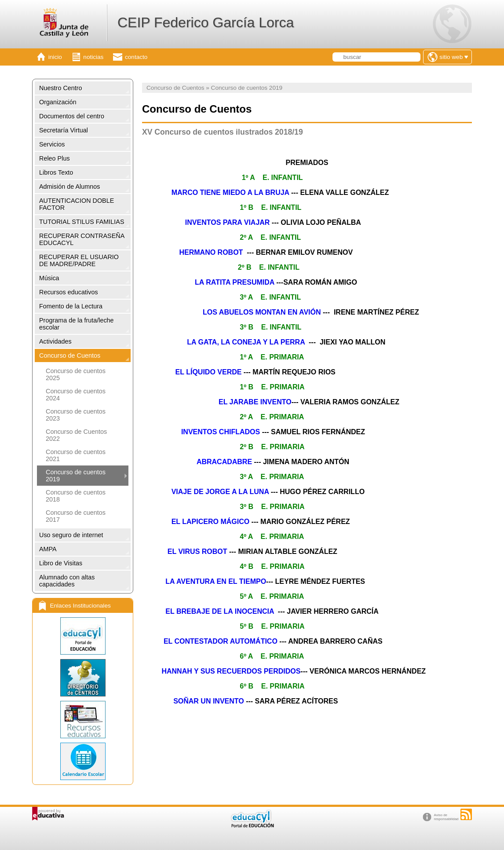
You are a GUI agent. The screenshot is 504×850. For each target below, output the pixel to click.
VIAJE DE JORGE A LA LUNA (220, 492)
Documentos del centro (72, 116)
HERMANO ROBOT (210, 252)
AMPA (48, 549)
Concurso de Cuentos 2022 (76, 435)
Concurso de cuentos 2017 (76, 516)
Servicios (52, 144)
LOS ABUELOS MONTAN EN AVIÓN (262, 312)
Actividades (55, 341)
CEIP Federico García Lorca (206, 22)
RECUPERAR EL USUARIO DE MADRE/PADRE (79, 260)
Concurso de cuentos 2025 (76, 374)
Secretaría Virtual (64, 130)
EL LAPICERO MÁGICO (209, 522)
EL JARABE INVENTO (255, 402)
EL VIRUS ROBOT (197, 551)
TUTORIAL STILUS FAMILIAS (82, 222)
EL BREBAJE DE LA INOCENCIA (219, 611)
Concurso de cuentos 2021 (76, 455)
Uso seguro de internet (71, 535)
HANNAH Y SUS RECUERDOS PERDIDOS (231, 671)
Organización (58, 102)
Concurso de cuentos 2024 (76, 395)
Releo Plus (55, 158)
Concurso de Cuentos (70, 355)
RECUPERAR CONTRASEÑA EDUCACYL (82, 239)
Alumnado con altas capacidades (67, 581)
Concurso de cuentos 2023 (76, 415)
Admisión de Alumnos (69, 187)
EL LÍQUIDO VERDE (208, 372)
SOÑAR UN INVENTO (209, 701)
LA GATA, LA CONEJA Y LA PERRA (246, 342)
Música (49, 278)
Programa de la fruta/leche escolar (77, 324)
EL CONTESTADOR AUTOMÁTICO (221, 641)
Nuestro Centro (61, 88)
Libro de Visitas (61, 563)
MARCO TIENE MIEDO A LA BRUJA (230, 192)
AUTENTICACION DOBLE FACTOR (77, 204)
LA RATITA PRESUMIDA (235, 282)
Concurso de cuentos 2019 (76, 476)
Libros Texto (56, 172)
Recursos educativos (69, 292)
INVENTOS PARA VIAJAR (228, 222)
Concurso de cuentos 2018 (76, 496)
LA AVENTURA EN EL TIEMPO (216, 581)
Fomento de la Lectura (71, 306)
